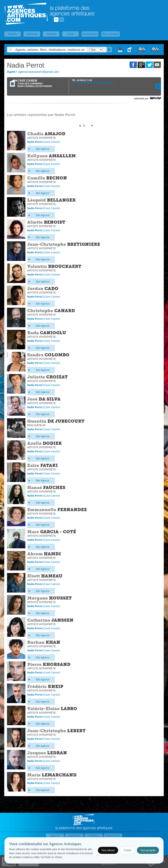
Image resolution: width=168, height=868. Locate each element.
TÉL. (82, 80)
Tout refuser (108, 850)
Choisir (128, 850)
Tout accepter (148, 850)
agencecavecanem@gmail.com (93, 83)
